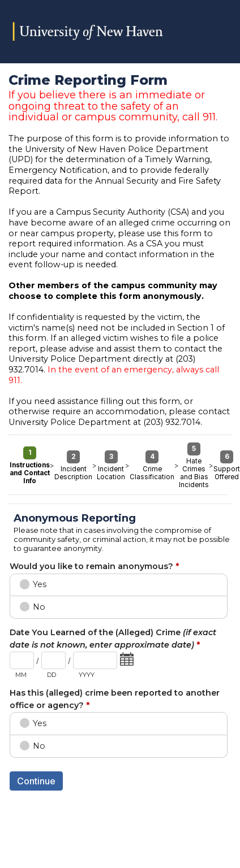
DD (52, 675)
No (39, 607)
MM (21, 675)
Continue (36, 781)
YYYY (87, 675)
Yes (40, 584)
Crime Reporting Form (120, 32)
